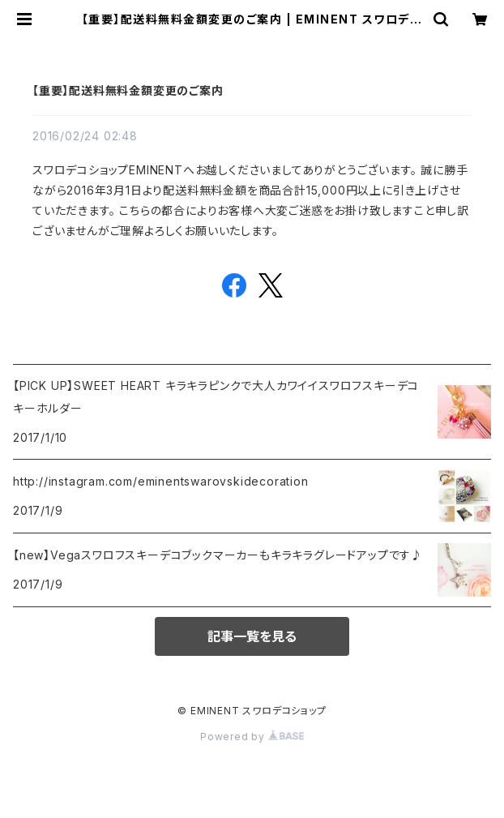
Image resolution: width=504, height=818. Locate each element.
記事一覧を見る (252, 636)
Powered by (252, 737)
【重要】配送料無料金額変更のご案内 (128, 90)
